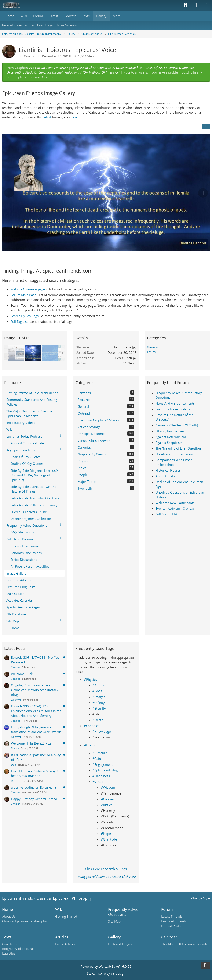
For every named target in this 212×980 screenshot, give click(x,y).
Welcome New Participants (175, 503)
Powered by (106, 966)
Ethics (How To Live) (170, 431)
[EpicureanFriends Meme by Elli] (16, 353)
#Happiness (101, 776)
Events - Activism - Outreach (176, 508)
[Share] (206, 127)
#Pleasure (100, 753)
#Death (98, 720)
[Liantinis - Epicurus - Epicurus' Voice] (33, 353)
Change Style (201, 898)
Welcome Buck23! (24, 674)
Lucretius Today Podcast (173, 409)
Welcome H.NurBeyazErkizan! (33, 743)
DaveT (15, 781)
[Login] (196, 5)
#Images (99, 697)
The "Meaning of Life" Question (178, 448)
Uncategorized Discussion (174, 454)
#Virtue (98, 782)
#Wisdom (108, 787)
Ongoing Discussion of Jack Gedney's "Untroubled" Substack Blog (35, 690)
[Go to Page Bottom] (205, 966)
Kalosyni (16, 737)
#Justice (107, 805)
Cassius (16, 667)
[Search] (185, 5)
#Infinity (99, 703)
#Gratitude (109, 839)
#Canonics (92, 726)
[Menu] (206, 5)
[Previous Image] (9, 193)
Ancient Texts (165, 476)
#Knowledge (102, 731)
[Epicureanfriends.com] (11, 5)
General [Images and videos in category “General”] (153, 347)
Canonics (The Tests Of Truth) (177, 425)
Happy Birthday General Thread (34, 799)
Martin (15, 748)
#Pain (97, 759)
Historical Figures (168, 470)
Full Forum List (166, 514)
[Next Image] (203, 193)
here (75, 117)
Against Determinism (171, 437)
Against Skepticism (169, 443)
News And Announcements (175, 403)
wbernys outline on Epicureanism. (36, 787)
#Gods (97, 691)
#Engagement (103, 764)
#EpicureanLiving (105, 770)
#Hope (106, 834)
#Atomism (100, 685)
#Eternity (99, 708)
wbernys (16, 700)
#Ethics (89, 745)
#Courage (108, 799)
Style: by (106, 973)
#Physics (90, 679)
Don (13, 765)
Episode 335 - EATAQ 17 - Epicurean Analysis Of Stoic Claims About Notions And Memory (36, 711)
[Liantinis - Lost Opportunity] (50, 353)
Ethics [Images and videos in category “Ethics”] (151, 352)
